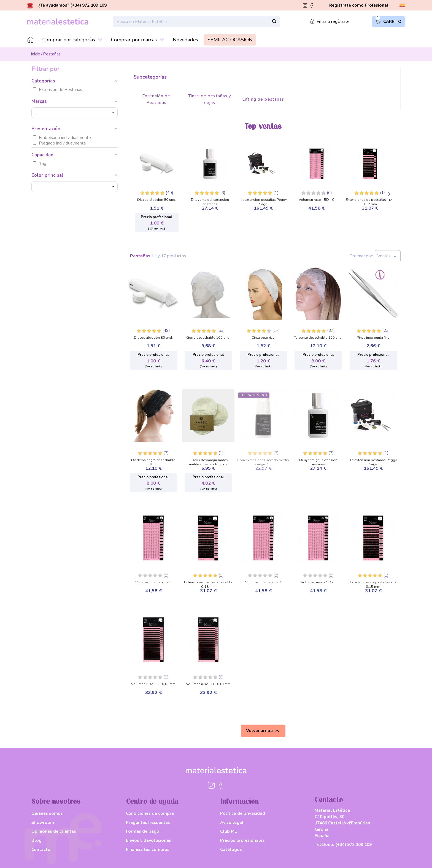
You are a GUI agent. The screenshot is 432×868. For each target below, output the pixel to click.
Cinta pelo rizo (263, 338)
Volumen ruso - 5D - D (263, 583)
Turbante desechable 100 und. (318, 338)
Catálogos (231, 849)
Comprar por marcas (138, 40)
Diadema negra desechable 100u (153, 461)
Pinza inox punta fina (373, 338)
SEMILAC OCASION (230, 40)
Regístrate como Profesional (359, 5)
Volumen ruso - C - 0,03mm (153, 684)
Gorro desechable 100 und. (208, 338)
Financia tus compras (148, 849)
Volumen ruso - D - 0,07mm (208, 684)
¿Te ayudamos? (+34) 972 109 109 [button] (67, 5)
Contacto (41, 849)
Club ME (229, 831)
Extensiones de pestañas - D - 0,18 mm (370, 200)
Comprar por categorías (72, 40)
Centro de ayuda (152, 802)
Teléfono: (343, 844)
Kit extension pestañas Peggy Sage (263, 200)
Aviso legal (232, 822)
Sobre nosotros (56, 802)
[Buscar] (196, 22)
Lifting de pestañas (263, 99)
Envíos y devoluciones (148, 840)
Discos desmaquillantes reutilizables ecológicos (208, 461)
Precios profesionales (242, 840)
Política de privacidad (243, 813)
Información (240, 802)
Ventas (388, 256)
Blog (37, 840)
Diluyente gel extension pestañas (210, 200)
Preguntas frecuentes (148, 822)
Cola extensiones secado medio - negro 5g (263, 461)
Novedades (185, 40)
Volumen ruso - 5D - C (317, 200)
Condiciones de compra (150, 813)
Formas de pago (143, 831)
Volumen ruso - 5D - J (318, 583)
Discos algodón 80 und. (157, 200)
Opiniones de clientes (54, 831)
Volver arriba (263, 731)
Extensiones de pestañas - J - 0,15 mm (373, 583)
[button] (389, 194)
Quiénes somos (47, 813)
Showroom (43, 822)
